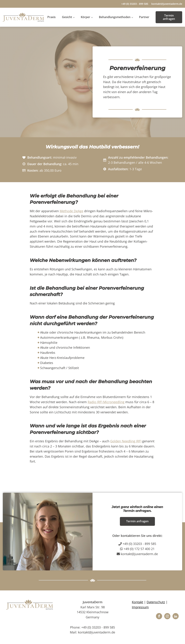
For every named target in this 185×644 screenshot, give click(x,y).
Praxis (51, 17)
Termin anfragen (169, 17)
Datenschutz (156, 602)
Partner (144, 17)
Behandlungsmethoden (115, 17)
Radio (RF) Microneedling (106, 402)
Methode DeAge (71, 211)
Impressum (140, 607)
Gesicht (67, 17)
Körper (85, 17)
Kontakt (137, 602)
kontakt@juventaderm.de (167, 4)
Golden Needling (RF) (126, 441)
